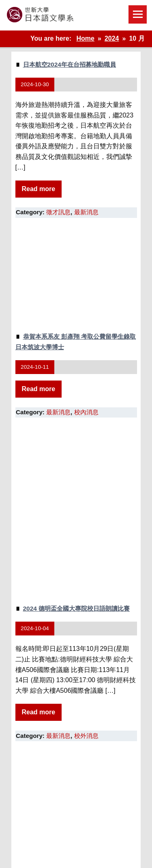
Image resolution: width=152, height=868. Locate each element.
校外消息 (86, 736)
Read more (39, 189)
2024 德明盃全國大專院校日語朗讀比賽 (77, 608)
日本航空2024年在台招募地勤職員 (70, 64)
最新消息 (86, 212)
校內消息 (86, 412)
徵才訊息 (58, 212)
